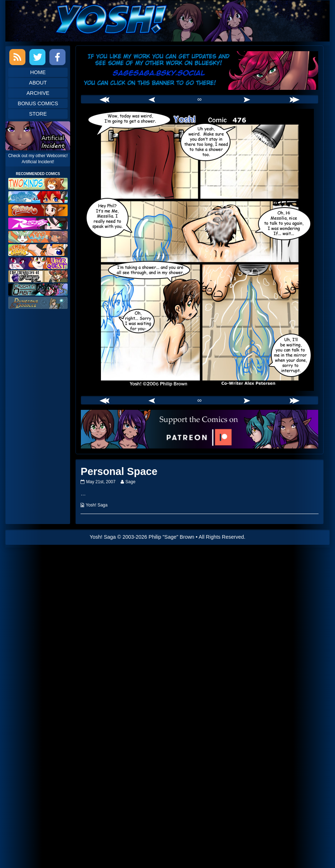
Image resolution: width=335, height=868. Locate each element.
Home (38, 72)
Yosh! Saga (97, 505)
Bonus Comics (38, 103)
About (38, 83)
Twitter (37, 57)
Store (38, 114)
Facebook (57, 57)
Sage (130, 482)
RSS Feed (17, 57)
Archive (38, 93)
